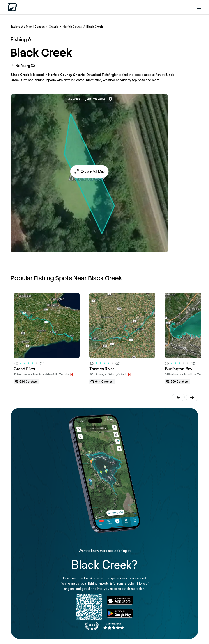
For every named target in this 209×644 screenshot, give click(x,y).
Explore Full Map (93, 171)
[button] (89, 171)
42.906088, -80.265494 (91, 99)
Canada (40, 27)
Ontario (54, 27)
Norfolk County (72, 27)
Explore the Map (21, 27)
